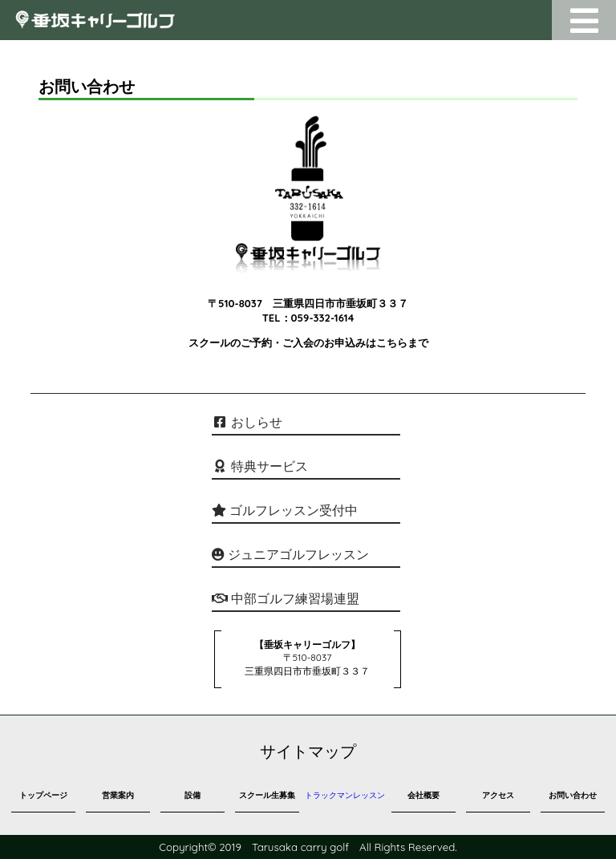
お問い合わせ (573, 795)
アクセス (498, 795)
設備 (192, 795)
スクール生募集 (267, 795)
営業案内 (118, 795)
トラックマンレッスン (345, 795)
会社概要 (423, 795)
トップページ (43, 795)
